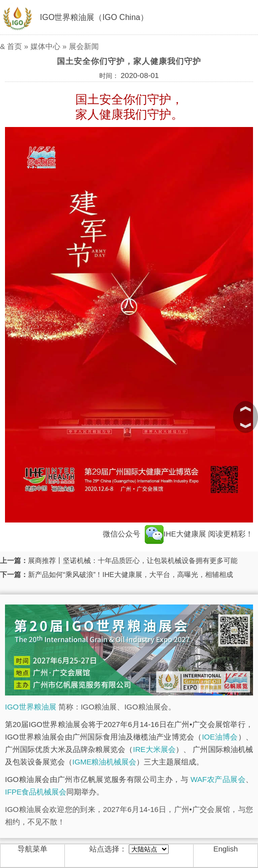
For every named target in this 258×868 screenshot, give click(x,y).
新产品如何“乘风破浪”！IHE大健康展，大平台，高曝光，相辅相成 (130, 574)
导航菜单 (32, 849)
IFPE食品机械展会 (36, 792)
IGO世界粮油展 (31, 707)
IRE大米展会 (154, 749)
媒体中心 (45, 46)
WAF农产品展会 (218, 779)
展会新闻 (84, 46)
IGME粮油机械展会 (104, 762)
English (225, 849)
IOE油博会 (220, 737)
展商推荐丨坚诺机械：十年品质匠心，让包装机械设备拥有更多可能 (133, 560)
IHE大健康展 (175, 534)
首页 (14, 46)
